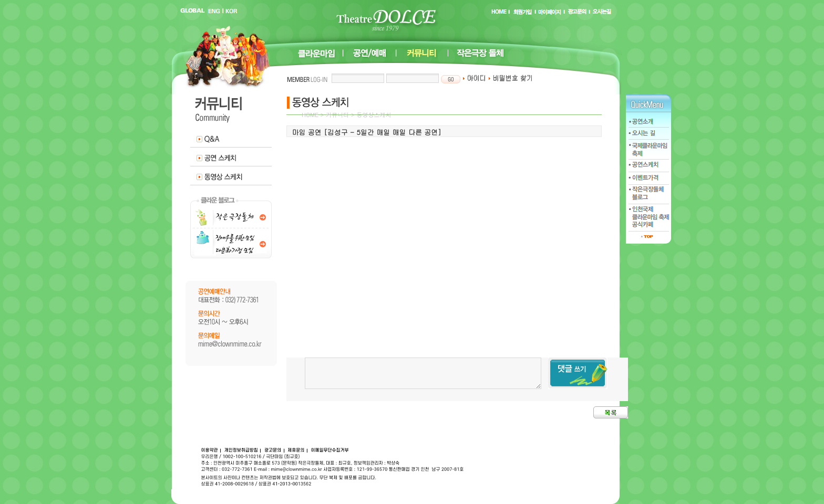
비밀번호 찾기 (511, 78)
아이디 (474, 78)
